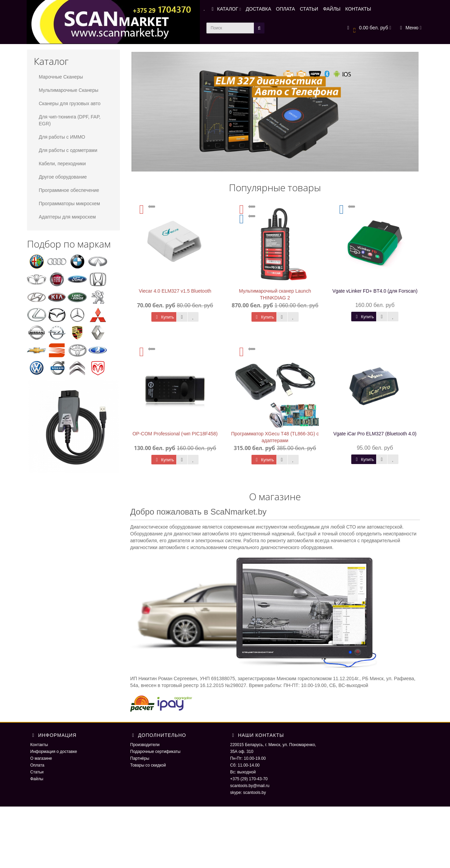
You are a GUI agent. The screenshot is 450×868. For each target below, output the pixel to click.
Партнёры (140, 758)
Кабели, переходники (63, 164)
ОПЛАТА (286, 9)
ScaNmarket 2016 (346, 820)
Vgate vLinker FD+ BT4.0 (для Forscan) (375, 291)
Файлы (37, 779)
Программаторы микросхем (70, 204)
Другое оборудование (63, 177)
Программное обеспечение (69, 190)
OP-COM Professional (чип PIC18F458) (175, 434)
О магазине (41, 758)
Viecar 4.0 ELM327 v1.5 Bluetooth (175, 291)
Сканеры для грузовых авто (70, 103)
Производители (145, 745)
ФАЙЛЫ (332, 9)
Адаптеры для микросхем (67, 217)
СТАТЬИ (309, 9)
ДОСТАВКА (258, 9)
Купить (164, 317)
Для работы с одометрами (68, 150)
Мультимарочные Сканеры (69, 90)
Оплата (37, 765)
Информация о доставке (54, 752)
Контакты (39, 745)
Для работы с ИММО (62, 137)
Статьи (37, 772)
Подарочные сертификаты (155, 752)
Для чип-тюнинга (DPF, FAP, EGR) (70, 120)
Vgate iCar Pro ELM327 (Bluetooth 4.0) (375, 434)
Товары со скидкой (148, 765)
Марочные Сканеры (61, 77)
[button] (368, 28)
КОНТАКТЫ (358, 9)
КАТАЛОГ (225, 9)
